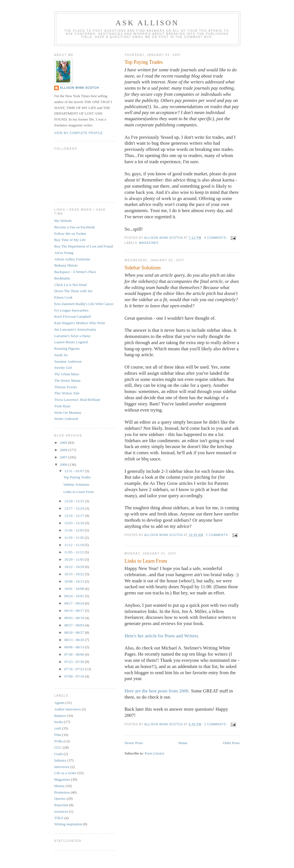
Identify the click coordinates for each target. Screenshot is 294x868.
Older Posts (231, 743)
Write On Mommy (68, 413)
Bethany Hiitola (66, 265)
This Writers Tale (67, 393)
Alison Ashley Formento (72, 259)
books (59, 722)
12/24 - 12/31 (75, 501)
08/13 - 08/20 (75, 640)
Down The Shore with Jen (73, 291)
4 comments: (216, 238)
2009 (64, 443)
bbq (145, 459)
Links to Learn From (146, 561)
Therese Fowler (66, 387)
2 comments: (218, 535)
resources (61, 811)
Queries (60, 798)
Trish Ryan (62, 406)
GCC (58, 747)
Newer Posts (134, 743)
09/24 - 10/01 (75, 596)
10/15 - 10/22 (75, 574)
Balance (60, 716)
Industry (60, 760)
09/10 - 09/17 (75, 611)
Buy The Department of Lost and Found (83, 246)
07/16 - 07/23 (75, 669)
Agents (59, 703)
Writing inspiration (68, 824)
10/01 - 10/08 (75, 589)
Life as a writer (65, 773)
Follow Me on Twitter (70, 234)
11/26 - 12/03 (75, 530)
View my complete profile (79, 133)
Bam (154, 404)
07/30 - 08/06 (75, 654)
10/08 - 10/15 (75, 581)
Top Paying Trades (144, 62)
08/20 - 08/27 (75, 632)
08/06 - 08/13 (75, 647)
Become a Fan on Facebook (74, 227)
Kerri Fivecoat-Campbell (73, 316)
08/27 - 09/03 (75, 625)
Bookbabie (62, 278)
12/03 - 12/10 (75, 523)
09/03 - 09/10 (75, 618)
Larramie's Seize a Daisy (72, 336)
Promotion (62, 792)
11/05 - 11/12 (74, 552)
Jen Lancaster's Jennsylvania (75, 329)
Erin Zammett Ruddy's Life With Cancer (84, 304)
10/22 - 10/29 (75, 567)
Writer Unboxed (66, 419)
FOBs (58, 741)
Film (58, 735)
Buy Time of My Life (70, 240)
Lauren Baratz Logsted (71, 342)
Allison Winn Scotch (79, 88)
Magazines (149, 243)
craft (58, 728)
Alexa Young (64, 253)
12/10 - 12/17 (75, 516)
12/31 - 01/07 (75, 471)
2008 (64, 450)
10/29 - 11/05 (75, 559)
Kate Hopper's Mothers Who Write (80, 323)
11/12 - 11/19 (74, 545)
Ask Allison (147, 23)
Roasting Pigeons (67, 348)
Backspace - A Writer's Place (75, 272)
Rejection (61, 805)
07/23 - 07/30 (75, 662)
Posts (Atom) (154, 753)
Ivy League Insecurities (71, 310)
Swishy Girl (63, 368)
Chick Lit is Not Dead (70, 285)
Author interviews (67, 709)
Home (183, 743)
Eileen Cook (63, 297)
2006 (64, 464)
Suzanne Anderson (68, 361)
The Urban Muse (67, 374)
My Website (63, 221)
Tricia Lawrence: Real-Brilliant (77, 400)
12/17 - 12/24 (75, 508)
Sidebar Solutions (143, 268)
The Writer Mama (67, 380)
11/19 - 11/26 (74, 538)
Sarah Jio (61, 355)
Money (59, 786)
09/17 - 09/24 (75, 603)
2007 (64, 457)
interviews (62, 767)
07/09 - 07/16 (75, 676)
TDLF (59, 818)
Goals (58, 754)
